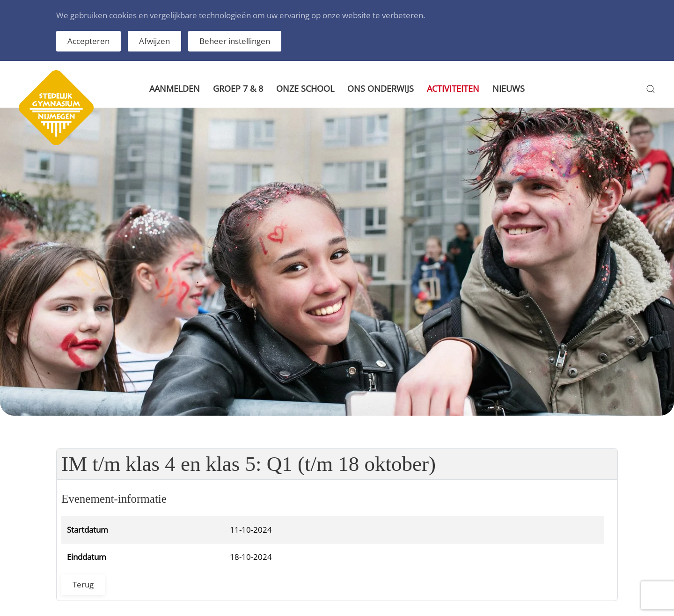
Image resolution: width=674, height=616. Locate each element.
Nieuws (509, 88)
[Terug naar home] (56, 89)
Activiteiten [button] (453, 88)
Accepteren (88, 41)
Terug (83, 584)
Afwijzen (154, 41)
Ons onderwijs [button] (381, 88)
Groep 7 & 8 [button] (238, 88)
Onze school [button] (305, 88)
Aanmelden (175, 88)
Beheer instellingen (235, 41)
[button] (651, 89)
